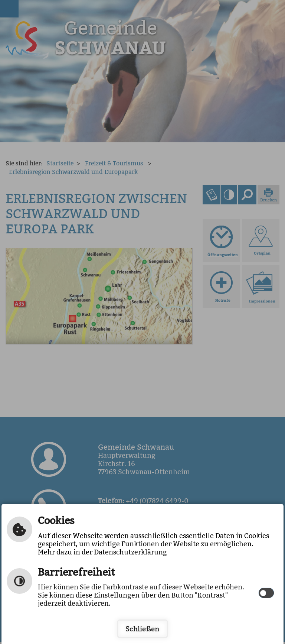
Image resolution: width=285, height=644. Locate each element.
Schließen (142, 629)
